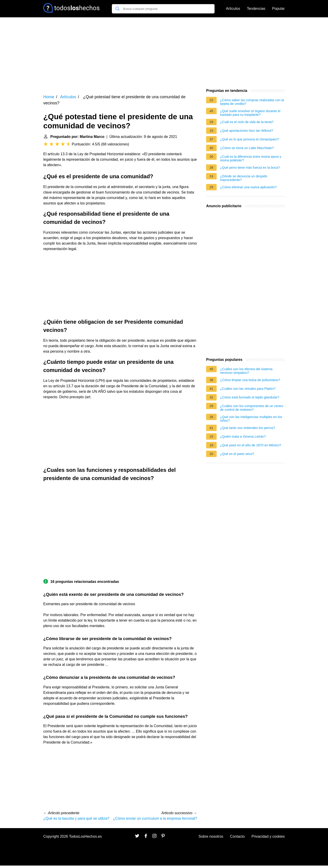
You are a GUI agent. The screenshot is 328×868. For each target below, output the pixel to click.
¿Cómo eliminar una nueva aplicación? (248, 187)
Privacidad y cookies (268, 836)
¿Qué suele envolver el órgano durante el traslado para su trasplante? (250, 113)
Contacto (237, 836)
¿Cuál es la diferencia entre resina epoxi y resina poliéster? (251, 158)
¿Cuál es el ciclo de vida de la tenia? (247, 122)
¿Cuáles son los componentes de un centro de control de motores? (252, 408)
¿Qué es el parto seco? (237, 454)
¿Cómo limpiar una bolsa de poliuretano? (250, 380)
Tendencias (256, 9)
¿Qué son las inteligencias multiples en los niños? (251, 419)
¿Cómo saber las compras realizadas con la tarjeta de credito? (252, 102)
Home (49, 97)
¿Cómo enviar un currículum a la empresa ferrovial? (155, 818)
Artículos (233, 9)
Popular (278, 9)
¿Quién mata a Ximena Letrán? (243, 437)
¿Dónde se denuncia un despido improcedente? (244, 178)
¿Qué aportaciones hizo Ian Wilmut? (247, 131)
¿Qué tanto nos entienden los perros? (248, 428)
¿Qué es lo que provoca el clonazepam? (249, 139)
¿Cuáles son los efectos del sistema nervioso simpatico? (246, 371)
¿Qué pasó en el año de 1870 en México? (251, 445)
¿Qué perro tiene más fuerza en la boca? (250, 168)
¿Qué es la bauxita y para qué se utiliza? (76, 818)
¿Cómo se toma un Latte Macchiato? (247, 148)
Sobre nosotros (211, 836)
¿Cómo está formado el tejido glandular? (250, 397)
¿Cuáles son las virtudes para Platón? (248, 389)
